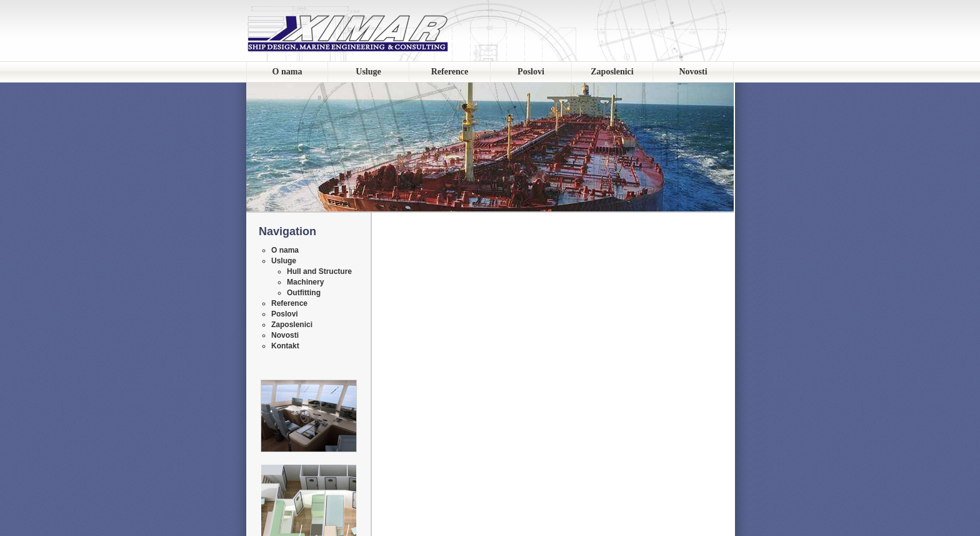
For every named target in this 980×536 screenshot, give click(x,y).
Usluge (368, 72)
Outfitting (304, 293)
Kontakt (285, 346)
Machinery (305, 282)
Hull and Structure (319, 271)
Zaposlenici (612, 72)
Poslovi (531, 72)
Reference (450, 72)
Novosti (693, 72)
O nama (287, 72)
